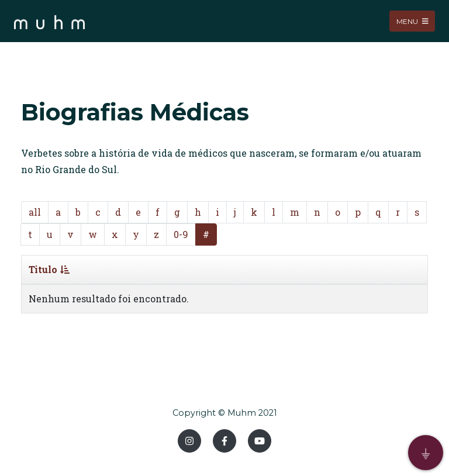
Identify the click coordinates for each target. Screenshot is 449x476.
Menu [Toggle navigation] (412, 21)
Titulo (49, 269)
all (35, 212)
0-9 (181, 234)
